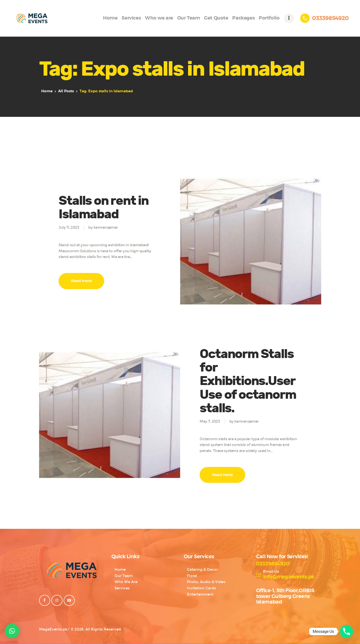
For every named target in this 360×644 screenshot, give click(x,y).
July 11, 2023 (69, 228)
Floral (192, 576)
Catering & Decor (202, 570)
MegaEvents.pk (53, 629)
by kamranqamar (103, 228)
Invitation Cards (201, 588)
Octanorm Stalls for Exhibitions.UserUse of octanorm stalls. (248, 381)
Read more (82, 281)
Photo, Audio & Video (206, 582)
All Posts (66, 91)
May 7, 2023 (210, 421)
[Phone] (346, 631)
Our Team (124, 576)
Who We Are (126, 582)
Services (122, 588)
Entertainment (200, 594)
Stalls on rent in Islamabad (104, 208)
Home (47, 91)
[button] (12, 631)
